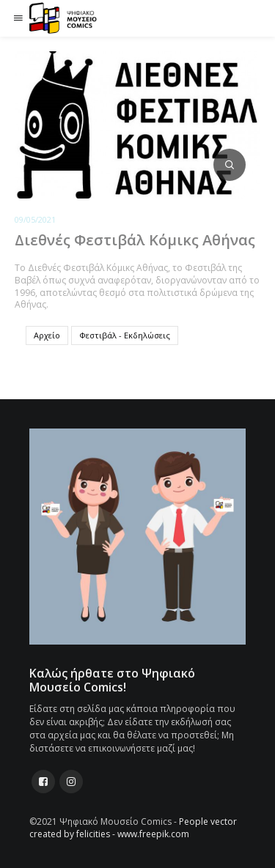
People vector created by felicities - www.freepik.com (133, 828)
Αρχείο (47, 335)
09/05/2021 (35, 219)
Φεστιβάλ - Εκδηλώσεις (125, 335)
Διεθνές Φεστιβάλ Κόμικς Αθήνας (135, 240)
